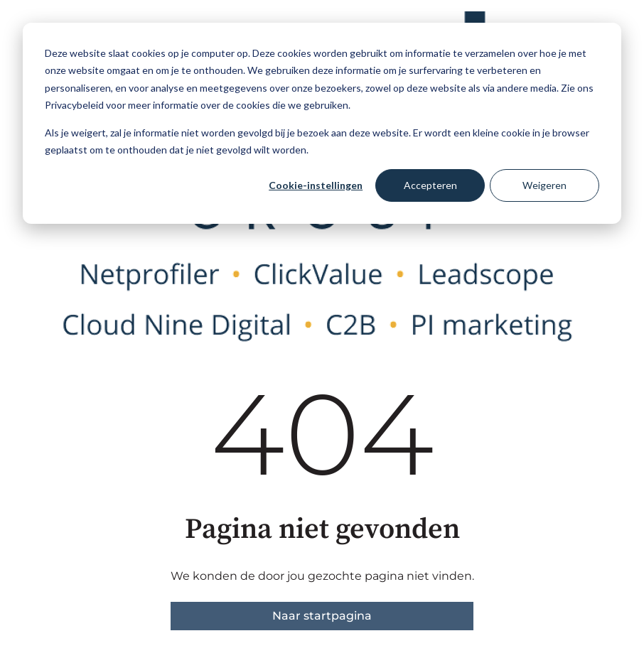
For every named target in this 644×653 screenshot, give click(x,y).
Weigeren (544, 185)
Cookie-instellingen (316, 185)
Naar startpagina (322, 616)
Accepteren (430, 185)
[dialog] (322, 123)
